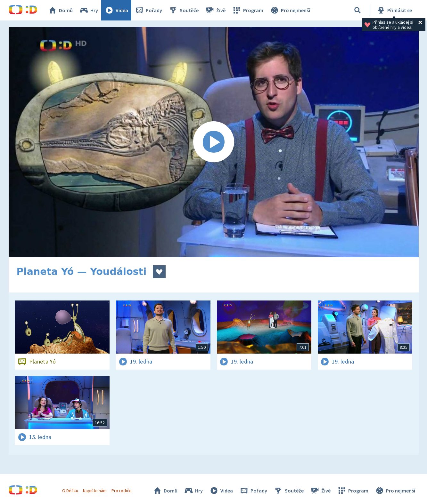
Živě (215, 10)
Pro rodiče (122, 491)
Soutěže (184, 10)
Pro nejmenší (290, 10)
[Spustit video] (214, 142)
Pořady (148, 10)
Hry (89, 10)
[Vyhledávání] (357, 10)
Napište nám (95, 491)
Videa (116, 10)
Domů (60, 10)
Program (248, 10)
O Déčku (70, 491)
